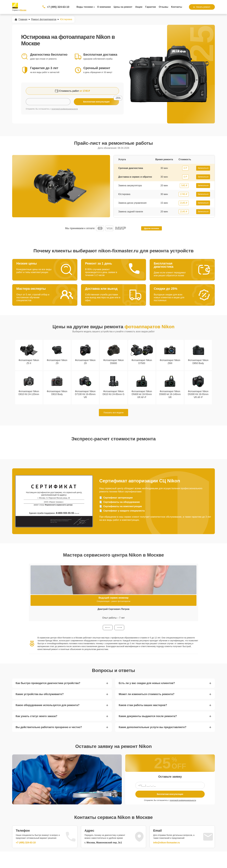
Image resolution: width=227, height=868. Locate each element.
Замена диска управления (132, 203)
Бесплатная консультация (170, 794)
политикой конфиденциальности (65, 109)
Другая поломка (152, 228)
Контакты (177, 7)
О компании (104, 7)
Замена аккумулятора (130, 185)
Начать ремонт (202, 7)
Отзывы (164, 7)
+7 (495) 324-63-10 (58, 7)
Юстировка (124, 194)
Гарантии (151, 7)
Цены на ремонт (123, 7)
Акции (139, 7)
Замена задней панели (131, 212)
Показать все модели (113, 413)
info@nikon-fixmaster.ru (166, 843)
